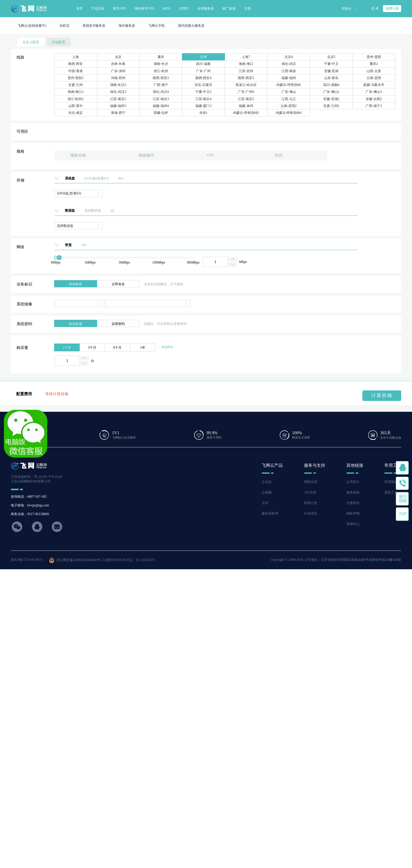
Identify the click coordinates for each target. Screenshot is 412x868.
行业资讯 (311, 513)
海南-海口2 (76, 92)
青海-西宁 (118, 113)
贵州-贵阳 (374, 57)
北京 (118, 57)
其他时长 (168, 347)
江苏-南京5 (246, 99)
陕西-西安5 (246, 78)
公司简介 (353, 482)
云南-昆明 (374, 78)
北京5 (331, 57)
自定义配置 (31, 42)
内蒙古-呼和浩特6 (289, 113)
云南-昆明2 (289, 106)
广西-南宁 (161, 85)
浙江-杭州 (161, 71)
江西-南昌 (289, 71)
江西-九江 (289, 99)
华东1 (204, 113)
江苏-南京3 (161, 99)
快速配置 (59, 42)
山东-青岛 (331, 78)
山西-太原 (374, 71)
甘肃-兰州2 (331, 106)
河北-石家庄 (203, 85)
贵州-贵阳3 (76, 78)
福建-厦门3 (204, 106)
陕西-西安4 (204, 78)
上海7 (246, 57)
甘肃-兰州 (75, 85)
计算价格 (382, 395)
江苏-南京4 (204, 99)
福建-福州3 (118, 106)
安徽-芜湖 (331, 71)
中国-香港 (75, 71)
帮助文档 (311, 482)
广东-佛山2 (331, 92)
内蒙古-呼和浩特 (289, 85)
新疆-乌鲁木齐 (374, 85)
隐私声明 (353, 513)
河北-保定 (75, 113)
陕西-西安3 (161, 78)
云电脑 (267, 492)
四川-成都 (203, 64)
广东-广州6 (246, 92)
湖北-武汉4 (161, 92)
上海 (75, 57)
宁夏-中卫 (331, 64)
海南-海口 (246, 64)
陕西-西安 (75, 64)
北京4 (289, 57)
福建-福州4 (161, 106)
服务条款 (353, 492)
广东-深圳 (118, 71)
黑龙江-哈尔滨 (246, 85)
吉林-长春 (118, 64)
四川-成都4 (331, 85)
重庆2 (374, 64)
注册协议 (353, 503)
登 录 (375, 8)
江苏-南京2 (118, 99)
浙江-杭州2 (76, 99)
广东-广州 (203, 71)
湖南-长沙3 (118, 85)
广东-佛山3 (374, 92)
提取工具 (391, 492)
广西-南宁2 (374, 106)
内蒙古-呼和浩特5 (246, 113)
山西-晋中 (75, 106)
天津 (203, 57)
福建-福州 (289, 78)
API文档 (310, 492)
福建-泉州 (246, 106)
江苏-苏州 (246, 71)
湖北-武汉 (289, 64)
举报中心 (353, 524)
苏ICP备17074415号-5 (27, 560)
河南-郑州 (118, 78)
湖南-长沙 (161, 64)
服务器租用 (270, 513)
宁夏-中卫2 (204, 92)
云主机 (267, 482)
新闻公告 (311, 503)
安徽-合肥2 (374, 99)
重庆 (161, 57)
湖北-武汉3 (118, 92)
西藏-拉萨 (161, 113)
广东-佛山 (289, 92)
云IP (265, 503)
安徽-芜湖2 (331, 99)
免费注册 (392, 8)
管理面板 (391, 482)
